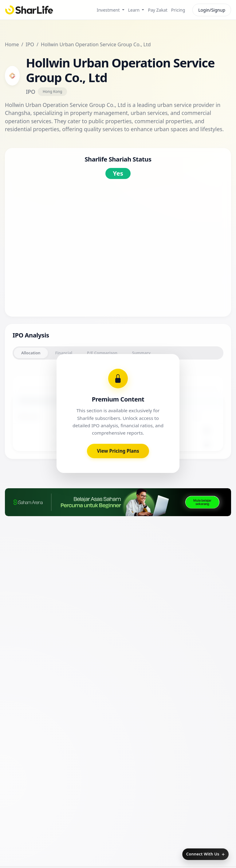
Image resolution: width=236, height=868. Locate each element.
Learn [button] (134, 10)
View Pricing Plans (118, 512)
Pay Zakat (157, 10)
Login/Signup (212, 10)
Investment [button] (109, 10)
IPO (30, 44)
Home (12, 44)
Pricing (178, 10)
